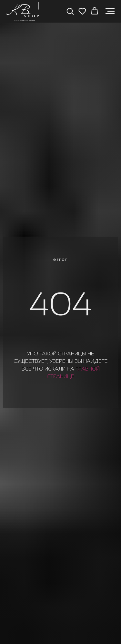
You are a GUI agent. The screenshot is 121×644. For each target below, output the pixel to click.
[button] (70, 11)
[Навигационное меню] (110, 11)
